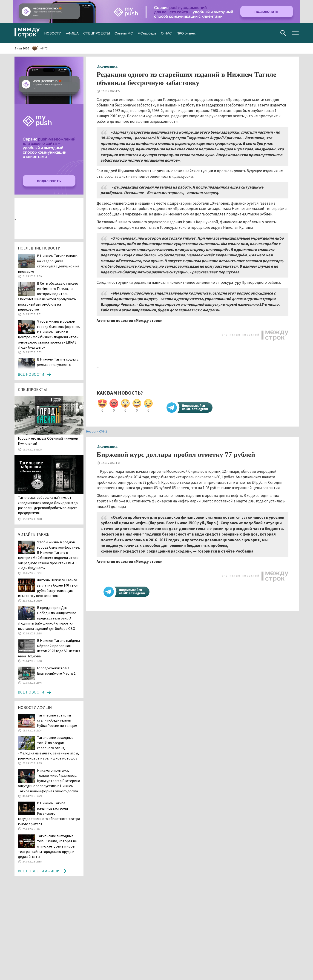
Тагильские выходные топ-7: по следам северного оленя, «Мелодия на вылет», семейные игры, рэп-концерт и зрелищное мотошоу (48, 748)
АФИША (72, 33)
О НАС (166, 33)
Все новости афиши (39, 871)
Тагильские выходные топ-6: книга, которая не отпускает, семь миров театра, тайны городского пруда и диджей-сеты (47, 846)
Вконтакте (250, 33)
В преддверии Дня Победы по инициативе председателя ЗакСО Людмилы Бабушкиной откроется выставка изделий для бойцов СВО (47, 618)
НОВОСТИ (53, 33)
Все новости (31, 374)
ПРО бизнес (186, 33)
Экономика (107, 66)
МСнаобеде (147, 33)
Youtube (272, 33)
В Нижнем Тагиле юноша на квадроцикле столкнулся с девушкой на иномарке (49, 264)
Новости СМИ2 (97, 431)
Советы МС (124, 33)
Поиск (283, 33)
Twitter (257, 33)
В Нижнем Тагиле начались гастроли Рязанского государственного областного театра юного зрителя (49, 813)
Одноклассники (264, 33)
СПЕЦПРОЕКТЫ (97, 33)
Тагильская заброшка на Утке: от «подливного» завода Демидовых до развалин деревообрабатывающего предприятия (48, 505)
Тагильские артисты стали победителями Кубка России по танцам (57, 720)
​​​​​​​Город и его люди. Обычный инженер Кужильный (48, 441)
